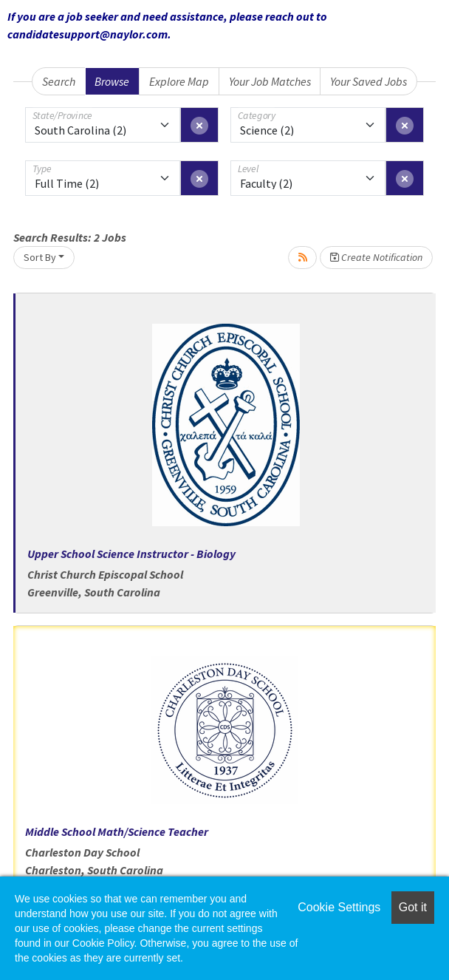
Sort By (40, 257)
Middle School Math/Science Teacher (117, 831)
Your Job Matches (270, 81)
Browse (112, 81)
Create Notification (376, 257)
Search (59, 81)
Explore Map (179, 81)
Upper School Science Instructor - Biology (131, 554)
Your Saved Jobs (369, 81)
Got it (413, 907)
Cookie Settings (339, 907)
